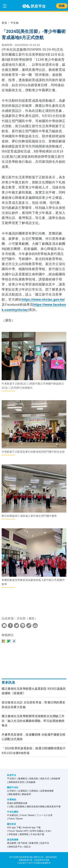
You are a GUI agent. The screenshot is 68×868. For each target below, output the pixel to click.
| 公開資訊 (33, 791)
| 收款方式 (44, 779)
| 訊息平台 (44, 843)
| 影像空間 (33, 843)
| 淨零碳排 (12, 834)
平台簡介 (12, 779)
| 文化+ (48, 831)
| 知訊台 (27, 847)
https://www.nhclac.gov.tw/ (43, 300)
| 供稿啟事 (55, 779)
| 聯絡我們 (26, 794)
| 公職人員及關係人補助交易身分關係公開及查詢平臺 (34, 807)
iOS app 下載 (14, 828)
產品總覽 (12, 843)
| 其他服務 (30, 782)
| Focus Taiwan (27, 815)
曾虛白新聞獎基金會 (17, 803)
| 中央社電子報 (37, 834)
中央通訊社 (13, 815)
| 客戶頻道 (22, 843)
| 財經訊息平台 (15, 847)
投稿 (62, 6)
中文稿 (15, 23)
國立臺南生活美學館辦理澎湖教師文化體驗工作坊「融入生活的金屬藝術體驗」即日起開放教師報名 (33, 721)
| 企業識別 (22, 791)
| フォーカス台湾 (44, 815)
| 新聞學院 (23, 834)
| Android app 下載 (31, 828)
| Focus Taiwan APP (17, 831)
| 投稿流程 (33, 779)
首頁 (4, 23)
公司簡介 (12, 791)
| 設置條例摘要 (46, 791)
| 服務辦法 (22, 779)
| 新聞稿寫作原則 (16, 782)
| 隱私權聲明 (13, 794)
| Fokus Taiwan (15, 819)
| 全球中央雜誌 (36, 831)
